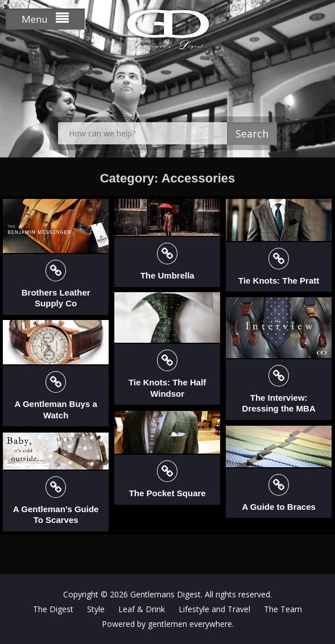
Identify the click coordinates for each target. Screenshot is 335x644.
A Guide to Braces (278, 507)
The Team (283, 609)
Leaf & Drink (142, 609)
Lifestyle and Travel (214, 609)
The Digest (53, 609)
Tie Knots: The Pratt (279, 281)
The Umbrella (167, 275)
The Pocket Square (167, 493)
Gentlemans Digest (166, 594)
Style (96, 609)
